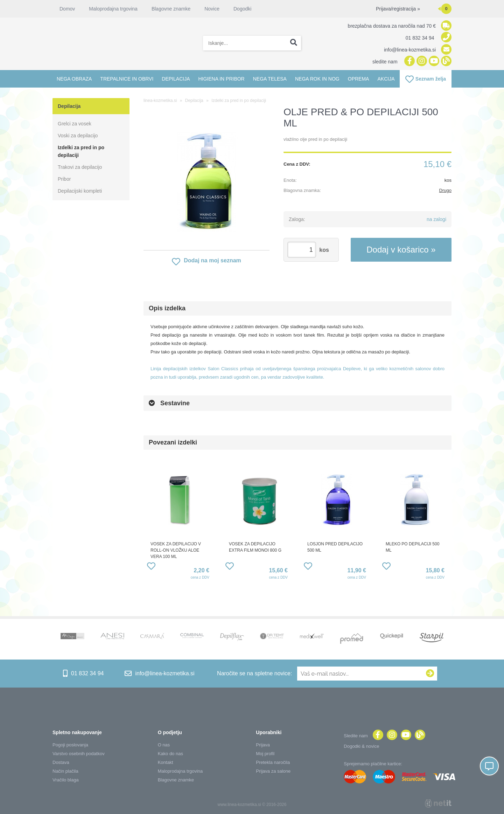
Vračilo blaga (66, 780)
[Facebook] (409, 61)
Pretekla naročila (273, 762)
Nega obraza (74, 79)
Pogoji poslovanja (70, 745)
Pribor (64, 179)
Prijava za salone (273, 771)
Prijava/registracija (398, 9)
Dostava (61, 762)
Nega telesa (270, 79)
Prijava (263, 745)
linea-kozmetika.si (160, 101)
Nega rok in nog (317, 79)
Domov (67, 9)
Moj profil (265, 754)
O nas (164, 745)
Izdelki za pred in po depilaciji (81, 151)
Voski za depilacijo (78, 136)
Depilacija (176, 79)
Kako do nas (170, 754)
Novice (212, 9)
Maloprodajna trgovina (113, 9)
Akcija (386, 79)
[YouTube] (433, 61)
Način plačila (65, 771)
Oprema (359, 79)
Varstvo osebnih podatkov (79, 754)
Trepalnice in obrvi (127, 79)
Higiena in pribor (221, 79)
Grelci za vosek (75, 124)
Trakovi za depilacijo (80, 167)
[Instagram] (421, 61)
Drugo (445, 190)
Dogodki (242, 9)
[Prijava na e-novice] (430, 674)
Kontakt (166, 762)
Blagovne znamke (171, 9)
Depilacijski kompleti (80, 191)
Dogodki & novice (361, 746)
